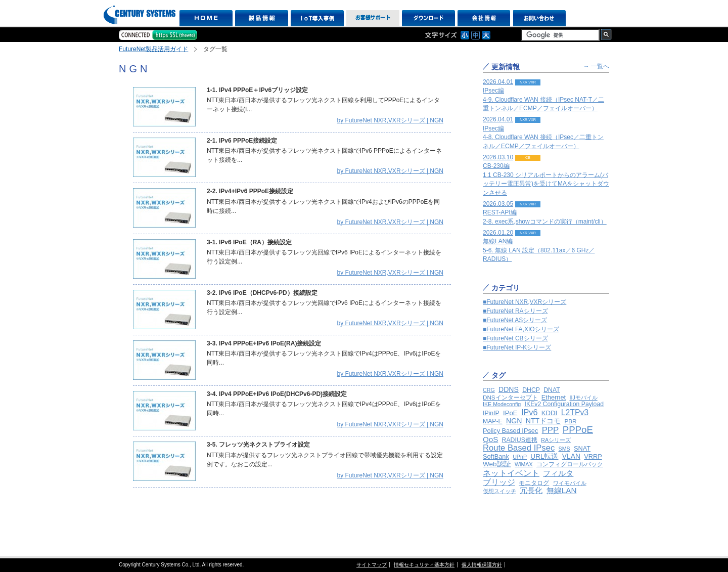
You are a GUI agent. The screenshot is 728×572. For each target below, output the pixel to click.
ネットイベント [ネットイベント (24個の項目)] (511, 473)
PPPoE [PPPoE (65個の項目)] (578, 430)
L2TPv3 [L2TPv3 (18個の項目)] (575, 412)
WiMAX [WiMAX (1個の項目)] (524, 464)
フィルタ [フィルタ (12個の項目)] (558, 473)
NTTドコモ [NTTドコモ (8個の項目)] (543, 421)
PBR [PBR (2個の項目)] (570, 421)
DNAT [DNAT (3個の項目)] (552, 390)
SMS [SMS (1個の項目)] (564, 449)
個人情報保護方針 (482, 565)
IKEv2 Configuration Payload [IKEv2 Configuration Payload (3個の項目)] (564, 404)
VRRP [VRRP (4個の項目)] (593, 456)
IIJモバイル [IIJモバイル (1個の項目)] (583, 398)
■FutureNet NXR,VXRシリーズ (525, 302)
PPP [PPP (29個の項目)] (551, 430)
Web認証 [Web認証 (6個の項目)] (497, 464)
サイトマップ (372, 565)
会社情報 (484, 18)
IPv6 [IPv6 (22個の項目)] (530, 412)
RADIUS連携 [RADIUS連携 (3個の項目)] (520, 440)
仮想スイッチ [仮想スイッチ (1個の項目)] (499, 491)
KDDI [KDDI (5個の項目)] (550, 413)
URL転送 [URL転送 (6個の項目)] (544, 456)
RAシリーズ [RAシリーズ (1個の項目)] (556, 440)
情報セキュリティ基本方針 (424, 565)
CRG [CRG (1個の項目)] (489, 390)
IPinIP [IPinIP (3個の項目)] (491, 413)
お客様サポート (373, 18)
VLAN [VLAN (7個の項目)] (571, 456)
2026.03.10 (546, 175)
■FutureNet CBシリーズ (515, 338)
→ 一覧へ (596, 66)
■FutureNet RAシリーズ (515, 311)
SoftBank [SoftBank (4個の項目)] (496, 456)
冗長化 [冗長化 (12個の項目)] (531, 490)
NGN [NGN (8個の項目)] (514, 421)
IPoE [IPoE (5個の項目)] (510, 413)
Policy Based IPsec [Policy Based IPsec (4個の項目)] (510, 431)
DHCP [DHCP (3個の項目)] (531, 390)
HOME (206, 18)
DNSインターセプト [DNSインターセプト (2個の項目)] (510, 397)
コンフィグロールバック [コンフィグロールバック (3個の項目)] (570, 464)
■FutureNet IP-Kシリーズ (517, 347)
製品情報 (262, 18)
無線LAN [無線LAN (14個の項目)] (562, 490)
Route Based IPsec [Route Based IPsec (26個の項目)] (519, 448)
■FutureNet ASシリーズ (515, 320)
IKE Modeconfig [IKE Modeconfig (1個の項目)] (502, 404)
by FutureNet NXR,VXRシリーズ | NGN (391, 120)
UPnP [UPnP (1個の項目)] (520, 457)
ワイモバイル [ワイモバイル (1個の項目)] (570, 483)
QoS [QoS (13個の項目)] (490, 439)
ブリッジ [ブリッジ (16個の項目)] (499, 482)
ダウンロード (428, 18)
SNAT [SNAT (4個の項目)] (582, 448)
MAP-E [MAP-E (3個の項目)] (493, 421)
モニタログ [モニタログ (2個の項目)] (534, 483)
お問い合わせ (540, 18)
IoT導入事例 (317, 18)
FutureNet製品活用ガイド (153, 49)
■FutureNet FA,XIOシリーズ (521, 329)
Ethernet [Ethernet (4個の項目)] (554, 397)
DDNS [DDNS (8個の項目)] (509, 389)
